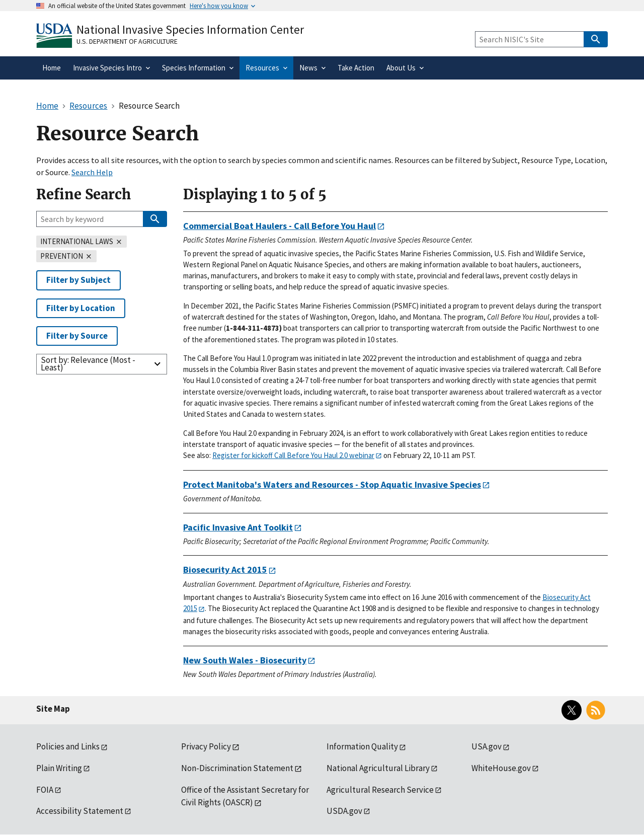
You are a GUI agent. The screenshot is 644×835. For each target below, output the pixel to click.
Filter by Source (77, 336)
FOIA (45, 790)
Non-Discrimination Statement (237, 768)
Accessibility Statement (80, 811)
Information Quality (362, 746)
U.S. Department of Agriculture (127, 41)
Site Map (53, 709)
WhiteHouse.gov (501, 768)
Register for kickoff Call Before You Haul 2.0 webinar (293, 455)
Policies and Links (68, 746)
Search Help (92, 172)
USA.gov (487, 746)
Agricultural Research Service (380, 790)
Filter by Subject (78, 280)
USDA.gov (344, 811)
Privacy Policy (206, 746)
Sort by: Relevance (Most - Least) (88, 364)
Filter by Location (81, 308)
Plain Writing (59, 768)
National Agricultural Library (378, 768)
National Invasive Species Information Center (190, 29)
